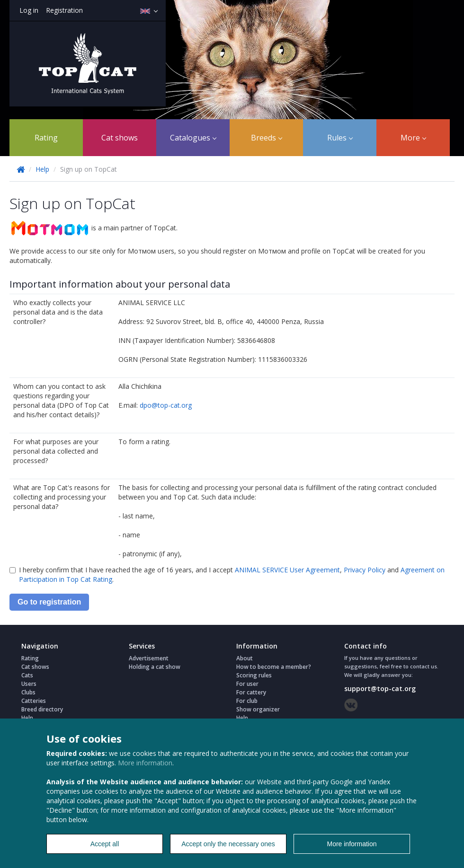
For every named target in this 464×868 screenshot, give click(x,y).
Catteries (34, 701)
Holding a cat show (155, 667)
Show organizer (258, 709)
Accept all (105, 844)
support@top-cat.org (380, 688)
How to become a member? (274, 667)
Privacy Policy (365, 570)
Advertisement (149, 658)
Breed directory (42, 709)
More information (145, 763)
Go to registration (49, 602)
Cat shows (120, 138)
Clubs (28, 692)
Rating (46, 138)
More (413, 138)
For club (247, 701)
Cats (27, 675)
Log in (29, 10)
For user (247, 684)
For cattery (251, 692)
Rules (340, 138)
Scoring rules (254, 675)
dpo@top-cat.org (166, 405)
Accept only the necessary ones (228, 844)
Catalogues (193, 138)
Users (29, 684)
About (245, 658)
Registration (64, 10)
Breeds (267, 138)
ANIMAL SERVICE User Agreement (287, 570)
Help (42, 169)
